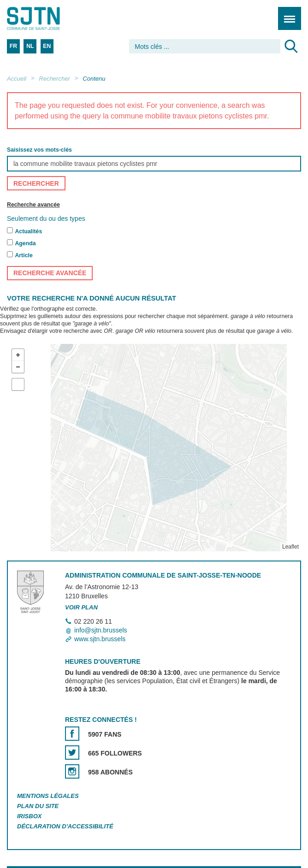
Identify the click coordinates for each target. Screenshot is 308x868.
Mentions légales (48, 796)
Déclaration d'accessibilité (65, 826)
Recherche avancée (33, 205)
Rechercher (55, 79)
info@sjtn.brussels (101, 630)
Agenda (25, 243)
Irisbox (29, 816)
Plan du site (38, 806)
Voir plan (81, 607)
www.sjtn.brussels (100, 639)
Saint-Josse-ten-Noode (47, 18)
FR (13, 46)
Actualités (28, 231)
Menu (287, 14)
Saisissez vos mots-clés (39, 150)
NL (30, 46)
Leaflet (290, 547)
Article (24, 255)
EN (47, 46)
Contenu (94, 79)
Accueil (17, 79)
